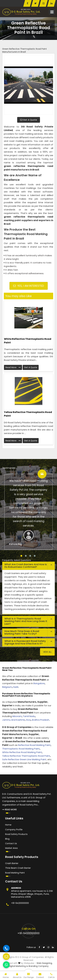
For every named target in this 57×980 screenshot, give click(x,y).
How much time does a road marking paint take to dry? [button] (22, 633)
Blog (7, 839)
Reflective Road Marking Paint (34, 745)
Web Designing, (44, 963)
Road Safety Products (16, 834)
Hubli (16, 687)
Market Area (11, 848)
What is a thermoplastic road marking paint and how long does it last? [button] (26, 621)
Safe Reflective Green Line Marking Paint (24, 759)
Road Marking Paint (15, 873)
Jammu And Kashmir (14, 720)
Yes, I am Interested (28, 286)
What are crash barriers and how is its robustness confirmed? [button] (26, 566)
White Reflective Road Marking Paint (22, 752)
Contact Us (11, 843)
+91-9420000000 (20, 903)
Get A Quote (29, 120)
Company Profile (14, 830)
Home (8, 825)
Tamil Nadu (29, 716)
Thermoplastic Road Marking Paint (21, 749)
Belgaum (7, 687)
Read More (13, 367)
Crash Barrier (12, 863)
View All (47, 652)
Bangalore (39, 683)
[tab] (28, 566)
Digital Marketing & (18, 966)
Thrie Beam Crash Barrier (18, 868)
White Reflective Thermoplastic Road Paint (28, 341)
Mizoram (17, 716)
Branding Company (39, 966)
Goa (28, 720)
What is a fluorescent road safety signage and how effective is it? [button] (25, 642)
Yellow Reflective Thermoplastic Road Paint (28, 414)
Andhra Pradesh (40, 720)
